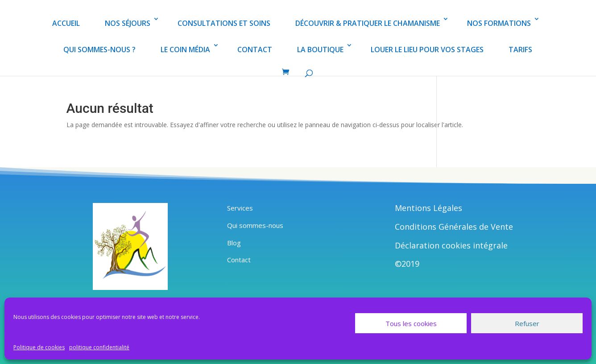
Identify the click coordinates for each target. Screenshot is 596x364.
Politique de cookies (39, 347)
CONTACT (255, 50)
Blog (234, 243)
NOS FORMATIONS (499, 23)
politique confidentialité (99, 347)
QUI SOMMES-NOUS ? (99, 50)
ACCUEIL (66, 23)
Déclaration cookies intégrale (451, 245)
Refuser (527, 323)
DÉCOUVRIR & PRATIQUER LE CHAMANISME (368, 23)
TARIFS (520, 50)
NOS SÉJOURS (128, 23)
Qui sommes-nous (255, 225)
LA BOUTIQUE (320, 50)
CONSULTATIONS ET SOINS (224, 23)
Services (240, 208)
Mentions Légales (428, 208)
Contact (239, 260)
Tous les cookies (411, 323)
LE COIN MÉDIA (185, 50)
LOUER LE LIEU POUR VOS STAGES (427, 50)
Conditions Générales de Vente (454, 227)
